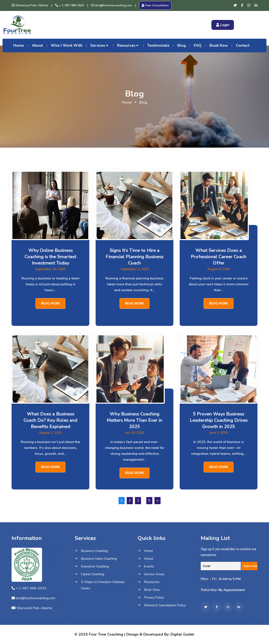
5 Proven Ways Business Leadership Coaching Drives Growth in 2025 (219, 420)
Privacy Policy (154, 598)
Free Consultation (155, 5)
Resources (126, 45)
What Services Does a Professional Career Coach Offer (219, 257)
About (37, 45)
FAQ (198, 45)
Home (18, 45)
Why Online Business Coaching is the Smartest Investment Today (51, 257)
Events (149, 566)
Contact (243, 45)
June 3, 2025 (219, 433)
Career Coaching (93, 574)
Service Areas (154, 574)
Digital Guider (183, 634)
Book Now (219, 45)
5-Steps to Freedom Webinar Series (103, 585)
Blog (182, 45)
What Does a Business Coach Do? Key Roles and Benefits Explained (51, 420)
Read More (50, 303)
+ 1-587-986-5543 (70, 5)
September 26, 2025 (50, 269)
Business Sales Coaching (99, 559)
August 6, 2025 (219, 269)
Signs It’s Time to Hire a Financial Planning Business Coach (134, 257)
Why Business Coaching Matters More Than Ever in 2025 (135, 420)
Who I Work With (67, 45)
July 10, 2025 (134, 433)
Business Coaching (94, 551)
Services (98, 45)
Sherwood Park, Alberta (30, 5)
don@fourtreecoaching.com (111, 5)
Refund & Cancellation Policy (165, 605)
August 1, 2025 (51, 433)
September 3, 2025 (135, 269)
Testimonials (158, 45)
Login (223, 25)
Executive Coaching (95, 566)
